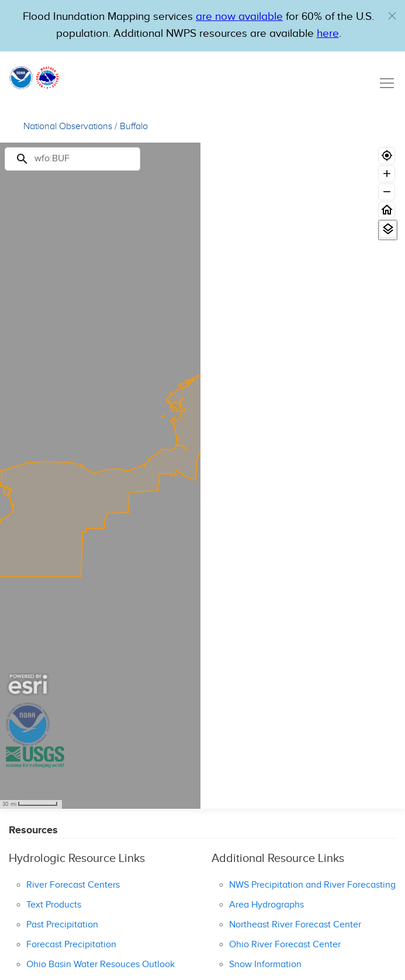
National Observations (68, 127)
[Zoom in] (387, 174)
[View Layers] (388, 229)
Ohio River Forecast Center (285, 945)
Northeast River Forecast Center (295, 925)
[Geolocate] (387, 156)
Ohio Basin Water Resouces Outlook (101, 965)
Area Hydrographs (266, 905)
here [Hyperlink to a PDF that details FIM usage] (328, 34)
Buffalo (134, 127)
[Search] (72, 159)
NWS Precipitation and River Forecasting (312, 885)
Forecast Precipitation (71, 945)
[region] (100, 476)
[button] (392, 16)
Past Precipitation (62, 925)
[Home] (387, 210)
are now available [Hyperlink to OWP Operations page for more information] (239, 17)
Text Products (54, 905)
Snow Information (265, 965)
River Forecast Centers (73, 885)
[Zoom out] (387, 192)
